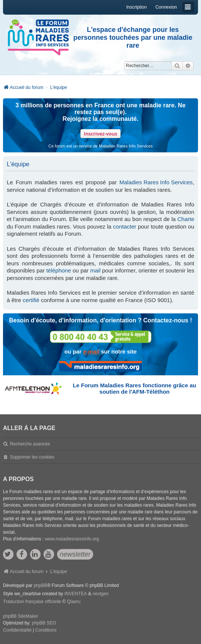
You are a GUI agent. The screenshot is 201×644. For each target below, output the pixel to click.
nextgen (100, 594)
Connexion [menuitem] (166, 7)
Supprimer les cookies (32, 457)
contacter (125, 226)
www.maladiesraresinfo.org (72, 539)
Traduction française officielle (32, 602)
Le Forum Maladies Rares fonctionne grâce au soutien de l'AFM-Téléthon (135, 388)
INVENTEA (76, 594)
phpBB (40, 585)
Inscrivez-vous (100, 134)
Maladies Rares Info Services (156, 182)
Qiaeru (74, 602)
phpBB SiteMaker (20, 616)
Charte (186, 219)
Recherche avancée (30, 444)
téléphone (59, 270)
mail (95, 270)
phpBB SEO (44, 623)
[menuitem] (17, 630)
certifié (31, 300)
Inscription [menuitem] (137, 7)
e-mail (91, 351)
